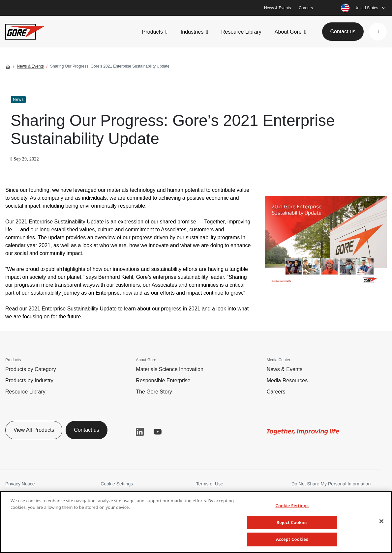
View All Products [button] (34, 430)
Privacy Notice (20, 484)
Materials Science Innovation (170, 369)
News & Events (277, 8)
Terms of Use (210, 484)
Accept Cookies (292, 539)
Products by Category (31, 369)
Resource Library (241, 32)
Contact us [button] (343, 31)
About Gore (288, 32)
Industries (192, 32)
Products (152, 32)
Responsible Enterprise (163, 380)
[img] (326, 237)
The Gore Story (154, 392)
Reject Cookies (292, 522)
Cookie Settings (117, 484)
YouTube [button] (158, 432)
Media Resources (287, 380)
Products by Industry (29, 380)
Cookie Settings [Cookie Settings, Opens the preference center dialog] (292, 506)
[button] (378, 32)
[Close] (381, 521)
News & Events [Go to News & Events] (30, 66)
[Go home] (8, 66)
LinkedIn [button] (140, 432)
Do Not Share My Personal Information (331, 484)
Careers (306, 8)
